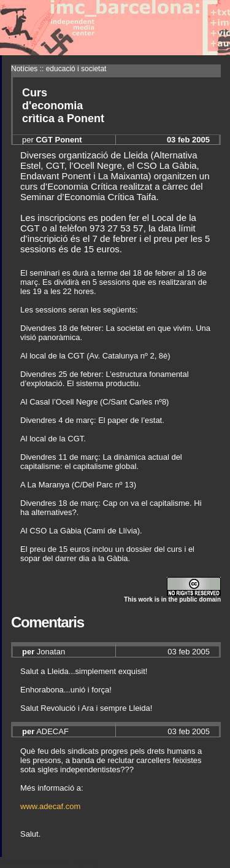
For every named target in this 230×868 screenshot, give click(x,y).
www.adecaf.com (50, 806)
